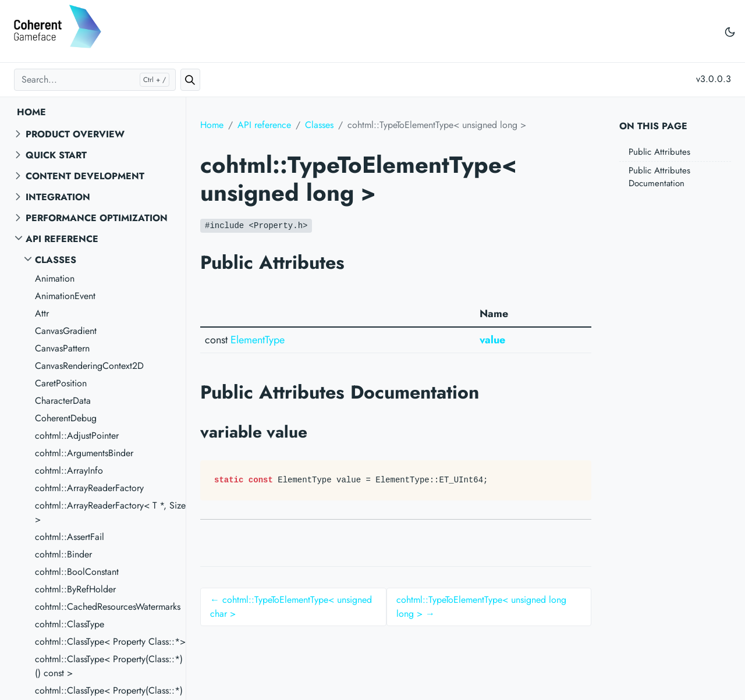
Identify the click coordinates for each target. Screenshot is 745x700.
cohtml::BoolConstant (77, 572)
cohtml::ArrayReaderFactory (89, 488)
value (492, 340)
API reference (62, 239)
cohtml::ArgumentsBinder (84, 453)
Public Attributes (659, 152)
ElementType (258, 340)
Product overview (75, 134)
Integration (58, 197)
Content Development (85, 176)
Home (31, 112)
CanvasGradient (66, 331)
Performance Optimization (97, 218)
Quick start (56, 155)
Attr (42, 313)
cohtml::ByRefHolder (75, 589)
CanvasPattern (62, 348)
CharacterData (63, 401)
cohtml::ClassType (70, 624)
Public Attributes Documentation (659, 177)
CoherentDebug (66, 418)
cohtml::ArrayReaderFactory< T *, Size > (110, 512)
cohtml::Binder (63, 554)
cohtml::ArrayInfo (69, 470)
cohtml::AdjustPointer (77, 436)
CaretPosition (61, 383)
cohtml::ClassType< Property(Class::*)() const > (109, 666)
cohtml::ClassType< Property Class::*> (110, 642)
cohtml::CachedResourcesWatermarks (108, 607)
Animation (55, 278)
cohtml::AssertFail (70, 537)
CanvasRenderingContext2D (89, 366)
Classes (56, 260)
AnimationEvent (65, 296)
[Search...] (95, 80)
